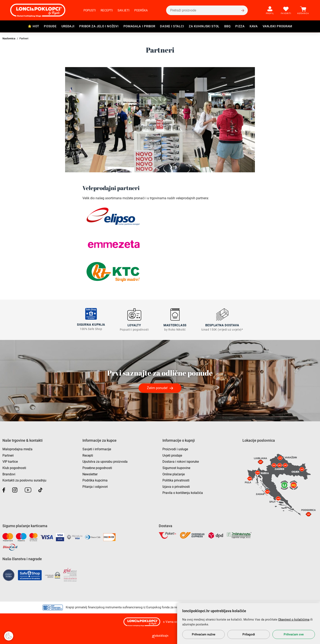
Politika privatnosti (176, 480)
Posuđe (50, 26)
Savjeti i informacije (97, 449)
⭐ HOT (33, 26)
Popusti (90, 10)
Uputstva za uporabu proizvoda (105, 461)
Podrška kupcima (95, 480)
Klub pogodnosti (14, 468)
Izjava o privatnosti (176, 486)
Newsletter (90, 474)
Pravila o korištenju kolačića (183, 492)
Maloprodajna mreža (17, 449)
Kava (254, 26)
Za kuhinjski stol (204, 26)
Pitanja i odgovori (95, 486)
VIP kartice (10, 461)
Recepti (107, 10)
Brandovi (9, 474)
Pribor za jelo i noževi (99, 26)
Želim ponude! (157, 388)
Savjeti (123, 10)
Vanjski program (278, 26)
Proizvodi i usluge (175, 449)
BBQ (227, 26)
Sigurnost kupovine (176, 468)
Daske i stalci (172, 26)
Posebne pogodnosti (97, 468)
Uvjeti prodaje (172, 455)
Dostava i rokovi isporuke (181, 461)
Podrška (141, 10)
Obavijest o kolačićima (294, 620)
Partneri (8, 455)
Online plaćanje (174, 474)
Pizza (240, 26)
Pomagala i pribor (139, 26)
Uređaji (68, 26)
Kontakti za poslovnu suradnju (24, 480)
